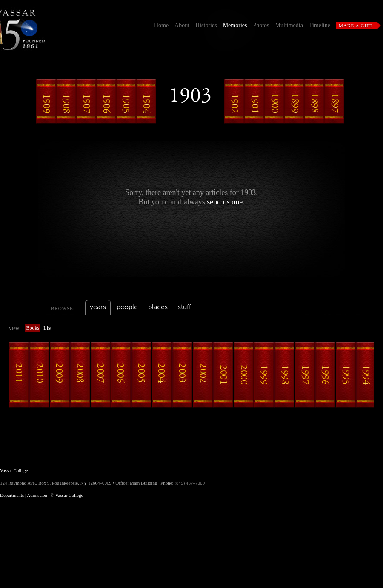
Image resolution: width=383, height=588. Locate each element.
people (127, 307)
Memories (235, 25)
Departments (12, 495)
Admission (37, 495)
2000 (243, 375)
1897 (334, 101)
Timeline (320, 25)
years (98, 307)
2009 (60, 375)
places (158, 307)
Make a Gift (356, 26)
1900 (274, 101)
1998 (284, 375)
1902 (234, 101)
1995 (346, 375)
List (47, 328)
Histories (206, 25)
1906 (106, 101)
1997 (305, 375)
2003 (182, 375)
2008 (80, 375)
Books (33, 328)
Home (161, 25)
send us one (225, 202)
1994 (366, 375)
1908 (66, 101)
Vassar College (14, 470)
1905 (126, 101)
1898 (314, 101)
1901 (254, 101)
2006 (121, 375)
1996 (325, 375)
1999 (264, 375)
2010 (39, 375)
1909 (46, 101)
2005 (141, 375)
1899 (294, 101)
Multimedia (289, 25)
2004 (162, 375)
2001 (223, 375)
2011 (19, 375)
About (182, 25)
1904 (146, 101)
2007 (100, 375)
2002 (203, 375)
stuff (184, 307)
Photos (261, 25)
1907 (86, 101)
